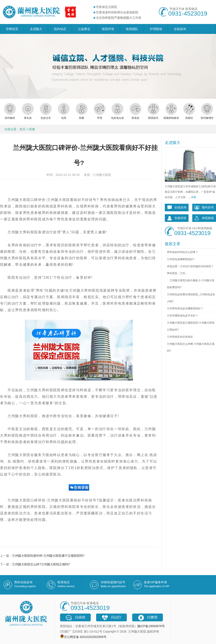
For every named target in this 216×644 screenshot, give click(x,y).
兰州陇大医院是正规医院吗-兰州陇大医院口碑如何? (191, 326)
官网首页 (12, 29)
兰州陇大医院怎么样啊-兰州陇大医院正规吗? (191, 347)
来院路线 (204, 218)
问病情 (75, 618)
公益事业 (84, 29)
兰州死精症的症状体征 (180, 337)
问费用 (148, 618)
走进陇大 (36, 29)
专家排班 (177, 218)
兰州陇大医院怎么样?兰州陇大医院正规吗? (41, 564)
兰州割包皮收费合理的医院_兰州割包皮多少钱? (191, 298)
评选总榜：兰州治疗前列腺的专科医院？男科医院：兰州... (190, 270)
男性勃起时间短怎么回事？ (183, 252)
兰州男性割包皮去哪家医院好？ (185, 308)
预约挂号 (204, 208)
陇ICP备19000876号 (151, 626)
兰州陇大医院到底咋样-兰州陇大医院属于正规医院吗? (48, 556)
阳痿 (32, 129)
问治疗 (111, 618)
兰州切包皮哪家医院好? (181, 259)
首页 (22, 129)
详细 (194, 197)
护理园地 (156, 29)
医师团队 (132, 29)
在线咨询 (180, 29)
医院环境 (108, 29)
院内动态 (60, 29)
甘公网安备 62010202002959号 (85, 637)
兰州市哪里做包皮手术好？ (183, 316)
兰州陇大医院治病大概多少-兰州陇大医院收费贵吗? (191, 284)
